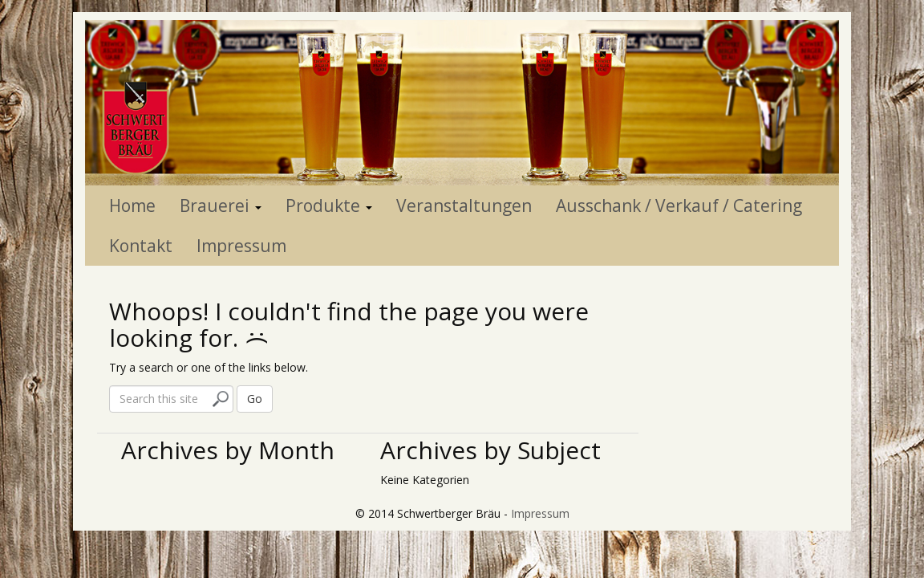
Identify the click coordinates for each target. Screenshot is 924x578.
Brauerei (221, 206)
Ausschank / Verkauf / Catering (679, 206)
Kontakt (141, 246)
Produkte (329, 206)
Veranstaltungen (464, 206)
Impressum (241, 246)
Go (255, 399)
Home (132, 206)
